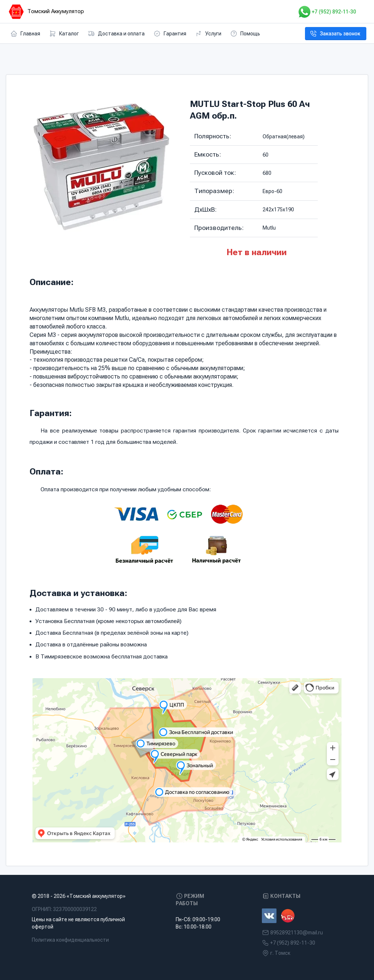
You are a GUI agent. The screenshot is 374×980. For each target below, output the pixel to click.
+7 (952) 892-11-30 (327, 12)
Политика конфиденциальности (70, 940)
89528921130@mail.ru (297, 933)
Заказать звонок (335, 34)
